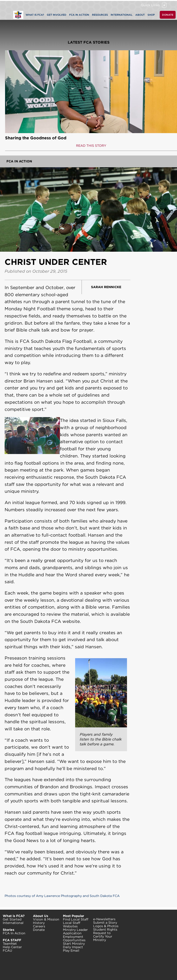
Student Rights (105, 929)
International (13, 923)
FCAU (7, 950)
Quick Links (150, 5)
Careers (39, 926)
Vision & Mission (46, 919)
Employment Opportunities (74, 938)
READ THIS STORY (91, 146)
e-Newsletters (104, 919)
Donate (39, 930)
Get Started (12, 919)
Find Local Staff (76, 919)
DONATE (168, 15)
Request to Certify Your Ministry (103, 936)
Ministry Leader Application (75, 931)
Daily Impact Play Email (73, 949)
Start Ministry (74, 944)
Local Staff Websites (72, 925)
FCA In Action (19, 161)
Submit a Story (105, 923)
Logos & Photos (106, 926)
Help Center (12, 947)
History (39, 923)
